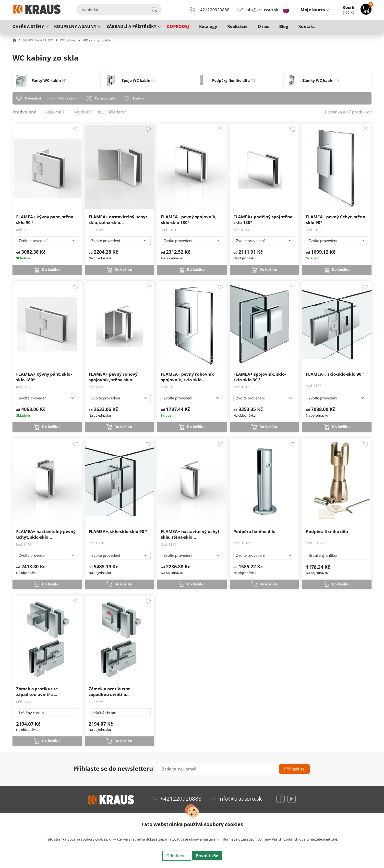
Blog (284, 26)
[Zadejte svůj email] (234, 769)
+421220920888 (214, 10)
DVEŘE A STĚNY (28, 26)
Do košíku (51, 269)
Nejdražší (83, 112)
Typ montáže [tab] (105, 98)
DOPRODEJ (178, 26)
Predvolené (24, 112)
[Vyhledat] (119, 10)
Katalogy (208, 26)
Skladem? (117, 112)
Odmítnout (177, 856)
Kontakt (307, 26)
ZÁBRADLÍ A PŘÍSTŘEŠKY (132, 26)
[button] (17, 40)
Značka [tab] (139, 98)
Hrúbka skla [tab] (68, 98)
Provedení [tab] (33, 98)
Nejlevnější (55, 112)
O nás (263, 26)
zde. (335, 839)
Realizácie (237, 26)
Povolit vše (207, 856)
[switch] (102, 112)
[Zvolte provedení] (47, 241)
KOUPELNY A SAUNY (75, 26)
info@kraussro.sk (262, 10)
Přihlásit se (294, 769)
